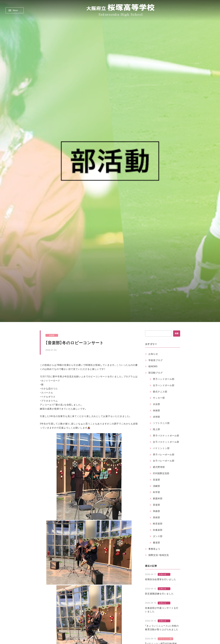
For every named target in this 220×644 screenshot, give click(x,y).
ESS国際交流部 (161, 473)
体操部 (157, 411)
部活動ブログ (156, 373)
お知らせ (153, 354)
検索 (177, 333)
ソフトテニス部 (161, 423)
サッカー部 (159, 398)
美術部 (157, 517)
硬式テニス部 (160, 392)
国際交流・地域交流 (159, 555)
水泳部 (157, 404)
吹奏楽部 (158, 530)
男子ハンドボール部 (164, 379)
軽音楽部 (158, 524)
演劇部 (157, 486)
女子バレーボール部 (164, 461)
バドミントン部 (161, 448)
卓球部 (157, 417)
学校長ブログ (156, 360)
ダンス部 (158, 536)
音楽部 (52, 335)
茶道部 (157, 505)
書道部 (157, 543)
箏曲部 (157, 511)
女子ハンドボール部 (164, 385)
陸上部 (157, 429)
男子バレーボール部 (164, 455)
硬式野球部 (159, 467)
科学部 (157, 492)
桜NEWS (153, 366)
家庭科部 (158, 499)
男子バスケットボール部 (166, 436)
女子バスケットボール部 (166, 442)
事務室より (154, 549)
